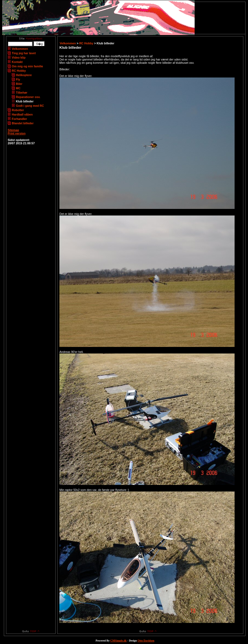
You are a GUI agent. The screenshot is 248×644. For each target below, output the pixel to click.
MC (18, 88)
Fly (18, 79)
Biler (19, 84)
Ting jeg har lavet (24, 53)
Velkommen (20, 49)
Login (11, 137)
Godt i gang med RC (30, 106)
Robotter (18, 110)
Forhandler (19, 119)
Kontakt (17, 62)
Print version (17, 133)
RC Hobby (19, 71)
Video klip (19, 58)
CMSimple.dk (119, 641)
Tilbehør (22, 93)
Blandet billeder (23, 123)
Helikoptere (24, 75)
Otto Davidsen (146, 641)
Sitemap (13, 130)
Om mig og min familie (27, 66)
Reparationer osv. (28, 97)
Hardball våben (22, 114)
